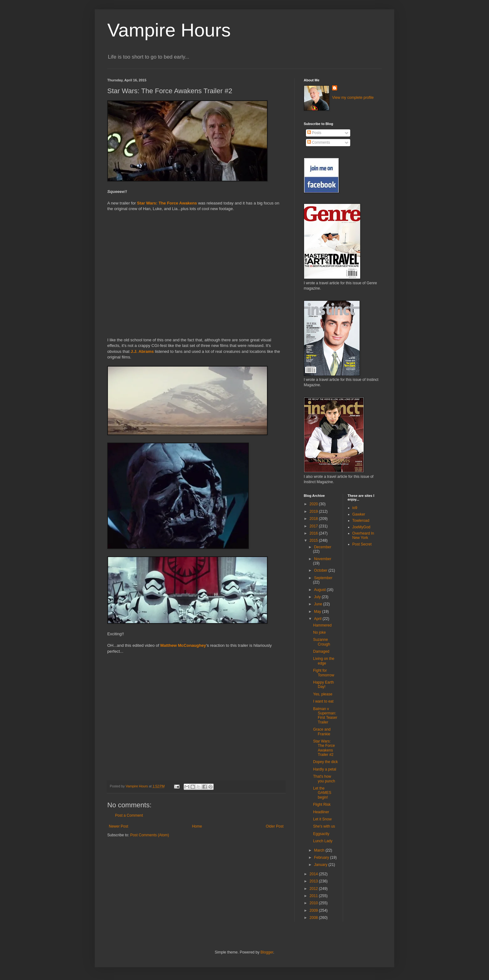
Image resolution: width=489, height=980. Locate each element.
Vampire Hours (169, 30)
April (318, 619)
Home (197, 826)
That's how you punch (324, 779)
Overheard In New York (363, 536)
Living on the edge (324, 661)
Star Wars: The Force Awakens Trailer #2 (324, 748)
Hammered (322, 625)
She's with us (324, 826)
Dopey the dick (325, 762)
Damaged (321, 651)
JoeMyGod (361, 527)
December (323, 547)
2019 (314, 512)
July (318, 597)
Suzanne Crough (322, 642)
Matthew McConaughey (183, 645)
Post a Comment (129, 815)
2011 (314, 896)
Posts (314, 133)
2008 (314, 918)
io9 (355, 508)
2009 (314, 910)
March (320, 850)
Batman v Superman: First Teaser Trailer (325, 716)
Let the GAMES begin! (322, 793)
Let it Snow (322, 819)
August (320, 590)
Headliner (321, 812)
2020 (314, 504)
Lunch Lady (323, 841)
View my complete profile (353, 98)
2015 (314, 540)
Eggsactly (321, 834)
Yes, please (323, 694)
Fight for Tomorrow (324, 673)
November (323, 559)
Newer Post (119, 826)
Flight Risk (322, 805)
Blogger (267, 952)
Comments (319, 142)
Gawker (359, 514)
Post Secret (362, 544)
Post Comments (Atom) (150, 835)
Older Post (275, 826)
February (322, 857)
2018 (314, 519)
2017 (314, 526)
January (321, 865)
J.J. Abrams (143, 351)
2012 (314, 889)
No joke (320, 632)
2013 (314, 881)
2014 (314, 874)
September (323, 578)
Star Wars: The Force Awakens (167, 203)
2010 (314, 903)
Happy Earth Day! (324, 685)
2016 (314, 533)
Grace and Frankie (322, 732)
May (318, 612)
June (319, 604)
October (321, 570)
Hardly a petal (325, 769)
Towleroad (361, 521)
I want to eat (323, 701)
